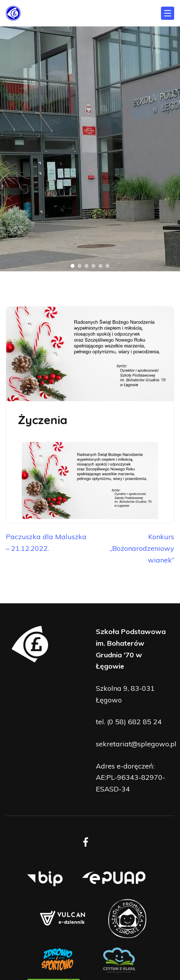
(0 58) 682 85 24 (134, 722)
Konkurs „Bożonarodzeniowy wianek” (142, 548)
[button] (73, 266)
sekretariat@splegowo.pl (136, 744)
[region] (90, 149)
